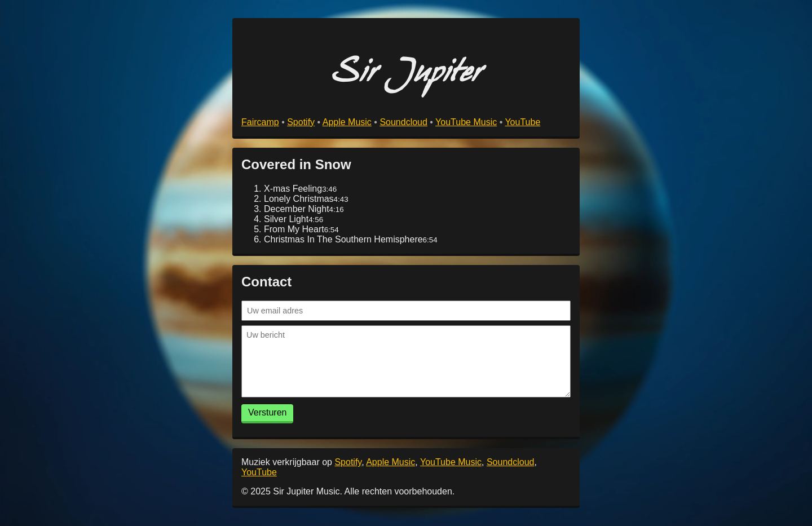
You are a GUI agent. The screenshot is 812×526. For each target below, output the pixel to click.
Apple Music (347, 122)
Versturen (267, 412)
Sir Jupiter (406, 77)
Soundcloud (403, 122)
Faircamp (260, 122)
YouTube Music (466, 122)
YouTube (522, 122)
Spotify (301, 122)
